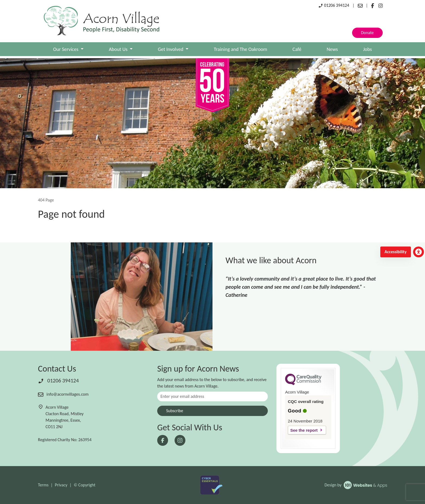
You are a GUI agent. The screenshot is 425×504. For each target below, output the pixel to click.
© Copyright (85, 485)
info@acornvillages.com (63, 394)
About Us (119, 49)
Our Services (66, 49)
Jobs (368, 49)
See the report (304, 430)
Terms (43, 485)
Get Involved (171, 49)
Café (297, 49)
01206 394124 (334, 5)
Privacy (61, 485)
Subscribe (175, 411)
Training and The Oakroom (241, 49)
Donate (367, 33)
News (332, 49)
